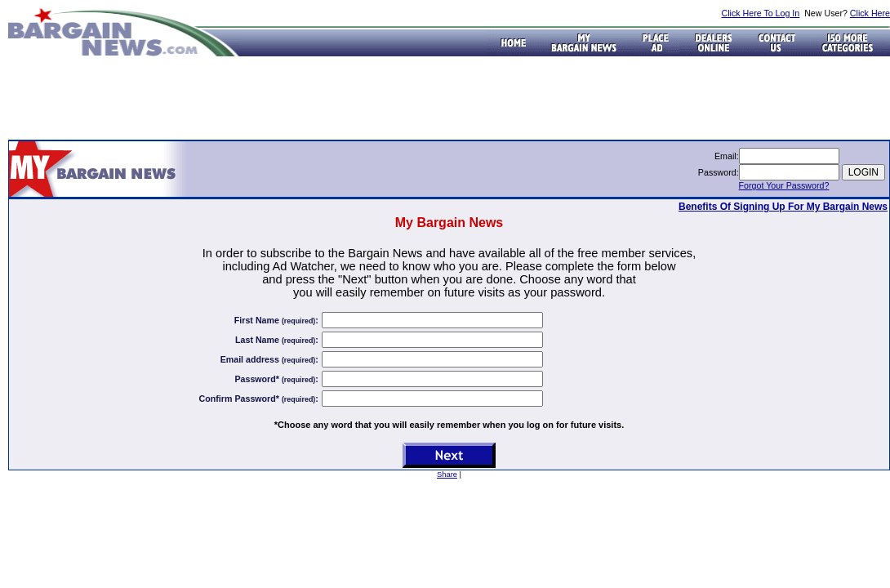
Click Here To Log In (760, 13)
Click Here (870, 13)
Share (447, 474)
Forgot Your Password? (784, 185)
